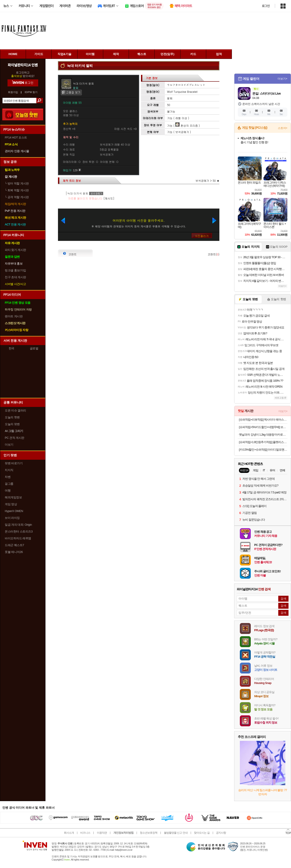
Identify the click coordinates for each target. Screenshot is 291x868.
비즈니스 (85, 833)
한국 (11, 348)
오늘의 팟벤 (12, 424)
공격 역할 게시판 (17, 197)
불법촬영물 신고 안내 (176, 833)
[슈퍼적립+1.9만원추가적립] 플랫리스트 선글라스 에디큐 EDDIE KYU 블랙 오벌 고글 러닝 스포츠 (263, 442)
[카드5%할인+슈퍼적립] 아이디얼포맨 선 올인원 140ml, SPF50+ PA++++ (263, 450)
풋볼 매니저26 (14, 552)
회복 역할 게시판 (17, 190)
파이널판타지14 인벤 (23, 65)
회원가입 (13, 92)
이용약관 (102, 833)
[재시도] (109, 198)
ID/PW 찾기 (31, 92)
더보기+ (282, 79)
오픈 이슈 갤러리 (15, 410)
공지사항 (221, 833)
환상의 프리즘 (187, 125)
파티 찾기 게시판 (15, 250)
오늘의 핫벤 (12, 417)
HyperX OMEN (14, 511)
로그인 (266, 6)
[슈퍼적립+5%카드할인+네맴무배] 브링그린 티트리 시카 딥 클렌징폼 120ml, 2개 (263, 427)
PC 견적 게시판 (15, 438)
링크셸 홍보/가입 (15, 270)
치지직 (9, 470)
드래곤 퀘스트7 (14, 545)
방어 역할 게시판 (17, 183)
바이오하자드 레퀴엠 (18, 538)
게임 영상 (11, 504)
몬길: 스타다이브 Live (266, 93)
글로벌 (34, 348)
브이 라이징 (12, 518)
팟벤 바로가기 (14, 463)
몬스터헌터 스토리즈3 (19, 531)
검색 (40, 101)
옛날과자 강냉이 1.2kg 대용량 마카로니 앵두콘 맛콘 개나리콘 (263, 435)
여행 (8, 491)
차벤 (8, 477)
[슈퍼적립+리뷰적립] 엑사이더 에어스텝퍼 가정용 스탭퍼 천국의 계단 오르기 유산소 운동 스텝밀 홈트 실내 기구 (263, 420)
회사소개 (69, 833)
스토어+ (283, 128)
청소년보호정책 (149, 833)
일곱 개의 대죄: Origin (18, 525)
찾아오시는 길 (202, 833)
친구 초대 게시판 (15, 277)
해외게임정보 (13, 497)
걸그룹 (9, 484)
